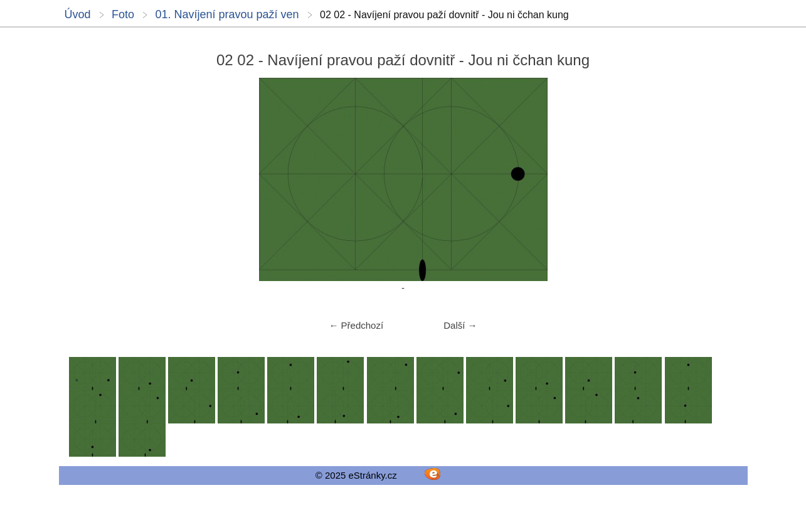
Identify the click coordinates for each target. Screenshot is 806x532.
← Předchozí (356, 325)
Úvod (78, 14)
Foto (123, 14)
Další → (460, 325)
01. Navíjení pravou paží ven (227, 14)
